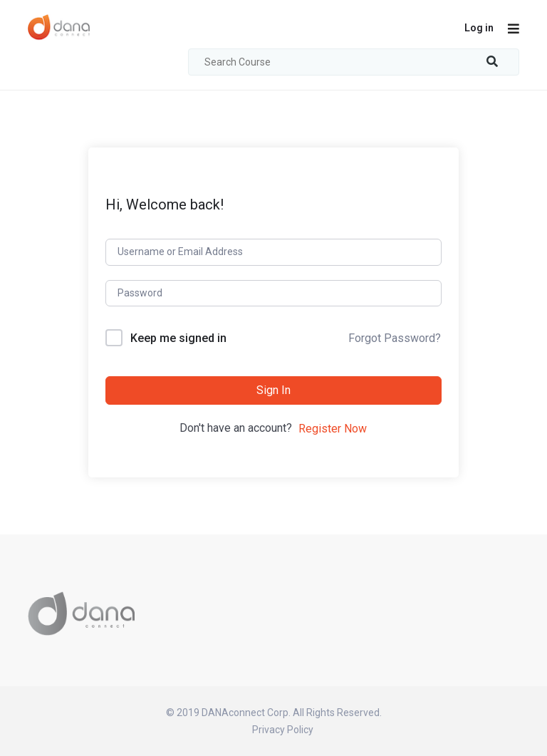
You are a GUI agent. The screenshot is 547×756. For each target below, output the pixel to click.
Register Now (333, 429)
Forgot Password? (395, 338)
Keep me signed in (178, 338)
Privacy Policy (283, 730)
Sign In (273, 390)
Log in (479, 28)
